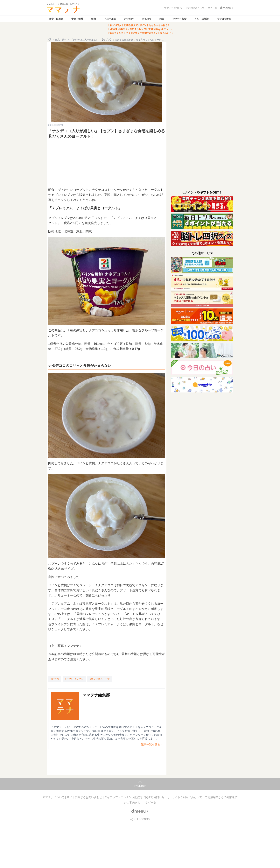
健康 (94, 19)
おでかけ (129, 19)
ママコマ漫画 (224, 19)
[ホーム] (50, 40)
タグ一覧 (151, 803)
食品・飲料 (77, 19)
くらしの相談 (202, 19)
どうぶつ (146, 19)
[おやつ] (55, 679)
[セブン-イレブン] (74, 679)
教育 (162, 19)
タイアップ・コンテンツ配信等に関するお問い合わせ (137, 797)
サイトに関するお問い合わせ (85, 797)
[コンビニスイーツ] (100, 679)
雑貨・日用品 (56, 19)
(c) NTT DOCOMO (140, 819)
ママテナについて (54, 797)
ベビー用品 (110, 19)
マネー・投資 (179, 19)
